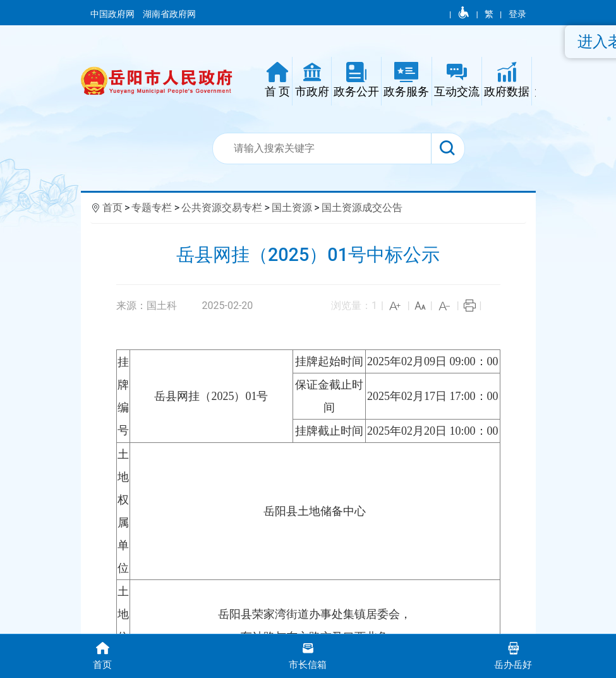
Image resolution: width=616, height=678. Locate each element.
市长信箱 (308, 655)
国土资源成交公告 (362, 208)
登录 (517, 14)
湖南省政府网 (170, 14)
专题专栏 (152, 208)
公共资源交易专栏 (222, 208)
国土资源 (292, 208)
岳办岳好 (513, 655)
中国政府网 (113, 14)
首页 (112, 208)
